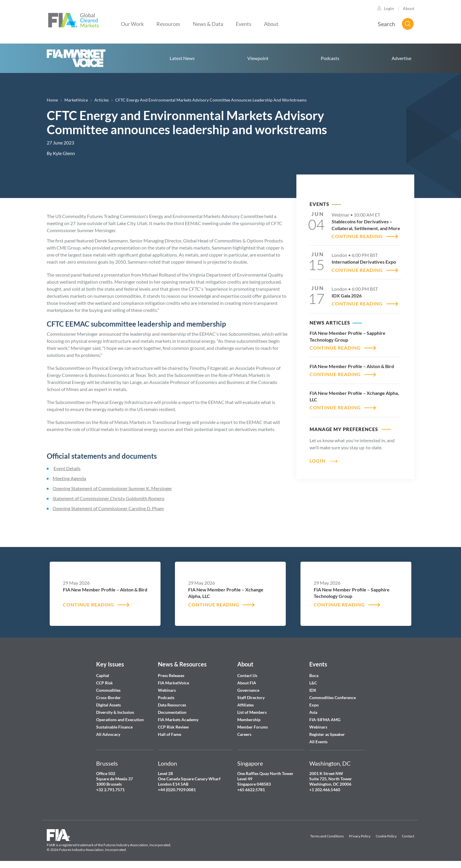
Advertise (401, 58)
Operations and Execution (120, 720)
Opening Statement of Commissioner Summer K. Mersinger (112, 488)
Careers (244, 734)
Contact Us (247, 675)
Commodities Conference (333, 697)
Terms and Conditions (327, 836)
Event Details (67, 468)
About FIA (247, 683)
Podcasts (330, 58)
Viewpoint (258, 58)
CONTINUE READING (357, 236)
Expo (314, 705)
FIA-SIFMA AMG (325, 720)
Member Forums (253, 727)
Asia (313, 712)
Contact (408, 836)
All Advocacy (108, 734)
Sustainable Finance (114, 727)
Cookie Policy (386, 836)
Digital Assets (108, 705)
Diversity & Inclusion (115, 712)
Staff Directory (251, 697)
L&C (313, 683)
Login (389, 8)
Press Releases (171, 675)
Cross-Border (109, 697)
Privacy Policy (360, 836)
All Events (318, 742)
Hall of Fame (169, 734)
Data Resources (172, 705)
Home (76, 58)
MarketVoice (76, 100)
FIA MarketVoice (173, 683)
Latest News (182, 58)
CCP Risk (105, 683)
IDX (313, 690)
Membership (249, 720)
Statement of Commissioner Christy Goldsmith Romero (108, 498)
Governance (248, 690)
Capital (103, 675)
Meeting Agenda (69, 478)
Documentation (173, 712)
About (409, 8)
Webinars (167, 690)
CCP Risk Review (173, 727)
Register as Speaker (327, 734)
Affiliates (245, 705)
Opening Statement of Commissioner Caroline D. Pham (108, 508)
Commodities (108, 690)
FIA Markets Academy (178, 720)
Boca (314, 675)
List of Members (252, 712)
